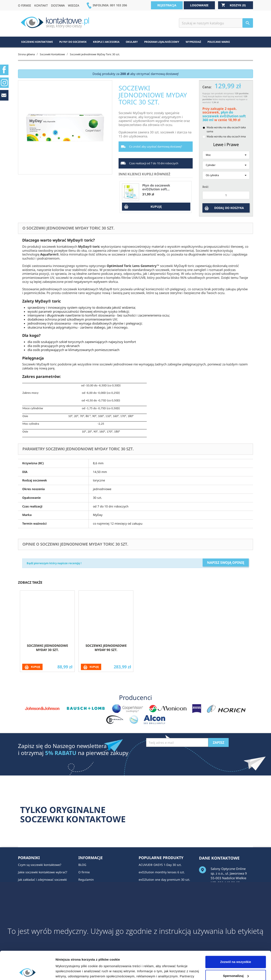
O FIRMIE (25, 5)
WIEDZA (74, 5)
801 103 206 (119, 5)
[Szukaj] (216, 23)
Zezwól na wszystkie (236, 935)
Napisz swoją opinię (226, 563)
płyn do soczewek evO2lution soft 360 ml (224, 116)
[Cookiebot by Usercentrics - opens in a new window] (27, 972)
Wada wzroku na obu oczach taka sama (226, 129)
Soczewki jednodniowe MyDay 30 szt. (47, 648)
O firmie (84, 872)
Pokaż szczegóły (68, 972)
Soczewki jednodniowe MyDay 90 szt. (106, 648)
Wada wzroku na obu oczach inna (226, 136)
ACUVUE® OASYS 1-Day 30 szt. (160, 865)
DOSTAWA (58, 5)
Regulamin (86, 880)
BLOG (82, 865)
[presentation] (178, 757)
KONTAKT (41, 5)
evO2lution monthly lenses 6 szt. (162, 872)
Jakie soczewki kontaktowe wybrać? (43, 872)
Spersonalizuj (236, 949)
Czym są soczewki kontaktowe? (40, 865)
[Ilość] (226, 195)
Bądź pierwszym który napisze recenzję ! (54, 563)
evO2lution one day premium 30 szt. (164, 880)
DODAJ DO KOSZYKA (229, 208)
